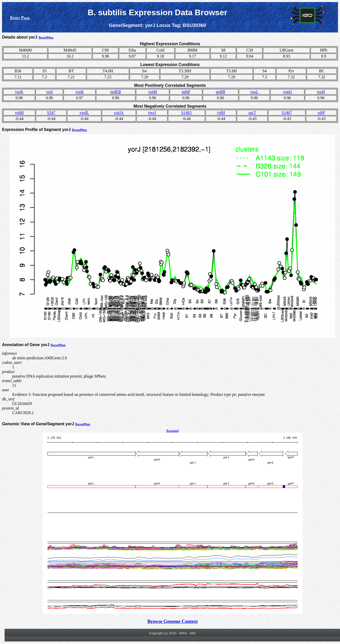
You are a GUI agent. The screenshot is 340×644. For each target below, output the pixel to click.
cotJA (119, 113)
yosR (80, 92)
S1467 (287, 113)
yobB (19, 113)
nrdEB (116, 92)
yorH (321, 92)
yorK (19, 92)
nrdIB (220, 92)
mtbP (186, 92)
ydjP (321, 113)
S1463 (186, 113)
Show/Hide (46, 37)
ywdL (84, 113)
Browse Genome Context (173, 621)
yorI (49, 92)
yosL (254, 92)
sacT (252, 113)
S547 (51, 113)
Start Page (20, 18)
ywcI (152, 113)
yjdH (221, 113)
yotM (153, 92)
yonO (287, 92)
